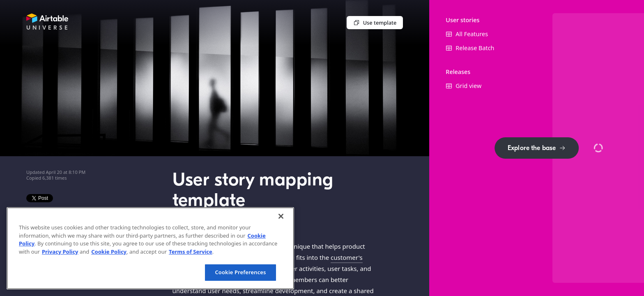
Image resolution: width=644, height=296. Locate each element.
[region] (150, 248)
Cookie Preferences (240, 272)
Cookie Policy (109, 252)
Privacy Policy (60, 252)
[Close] (281, 216)
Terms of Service (191, 252)
